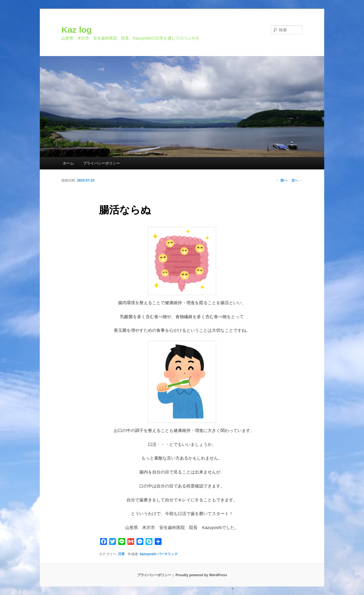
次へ (297, 180)
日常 (121, 554)
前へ (281, 180)
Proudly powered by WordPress (201, 575)
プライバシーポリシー (102, 163)
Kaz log (77, 30)
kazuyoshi (148, 554)
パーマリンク (167, 554)
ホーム (68, 163)
